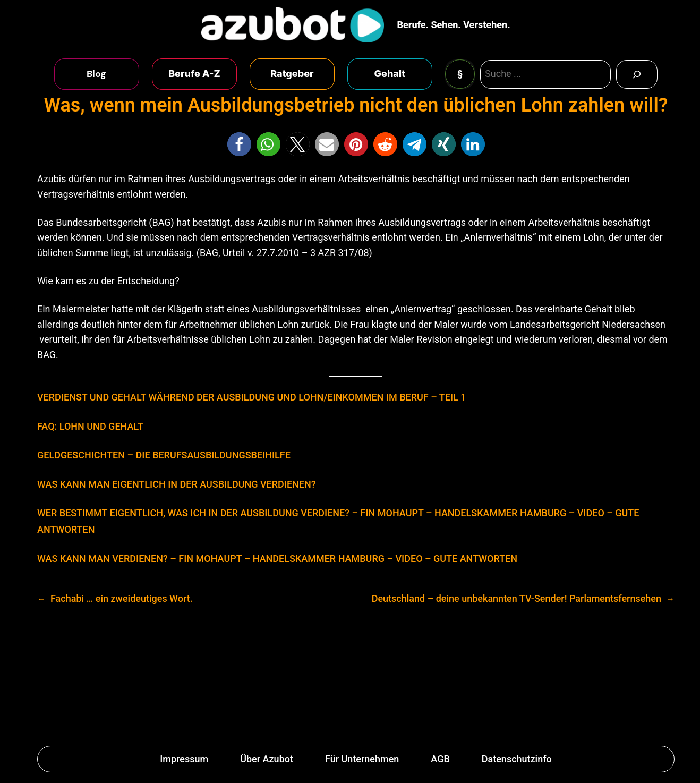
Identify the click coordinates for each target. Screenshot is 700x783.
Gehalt (390, 74)
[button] (239, 144)
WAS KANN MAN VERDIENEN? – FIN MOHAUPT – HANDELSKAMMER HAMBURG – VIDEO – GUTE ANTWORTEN (277, 559)
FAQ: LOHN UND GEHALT (90, 426)
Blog (96, 74)
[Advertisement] (350, 679)
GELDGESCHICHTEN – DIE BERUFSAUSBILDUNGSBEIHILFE (164, 455)
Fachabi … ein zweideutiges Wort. (122, 598)
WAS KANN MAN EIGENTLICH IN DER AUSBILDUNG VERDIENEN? (177, 484)
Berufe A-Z (194, 74)
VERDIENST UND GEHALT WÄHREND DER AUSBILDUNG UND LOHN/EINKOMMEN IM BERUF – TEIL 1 (251, 397)
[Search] (637, 74)
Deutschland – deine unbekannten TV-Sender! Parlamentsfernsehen (517, 598)
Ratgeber (292, 74)
